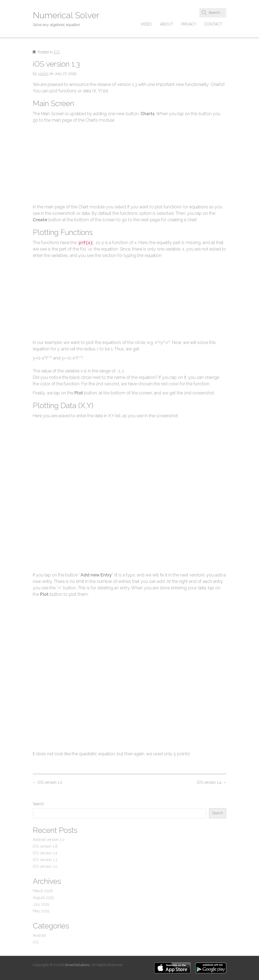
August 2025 (43, 898)
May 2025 (41, 911)
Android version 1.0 (49, 840)
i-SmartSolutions (76, 965)
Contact (213, 24)
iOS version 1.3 (45, 860)
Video (146, 24)
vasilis (43, 74)
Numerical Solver (66, 15)
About (167, 24)
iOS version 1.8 (45, 846)
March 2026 (43, 891)
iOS (57, 52)
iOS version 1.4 (212, 782)
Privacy (189, 24)
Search (38, 804)
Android (39, 935)
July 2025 (41, 904)
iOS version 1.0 (48, 782)
